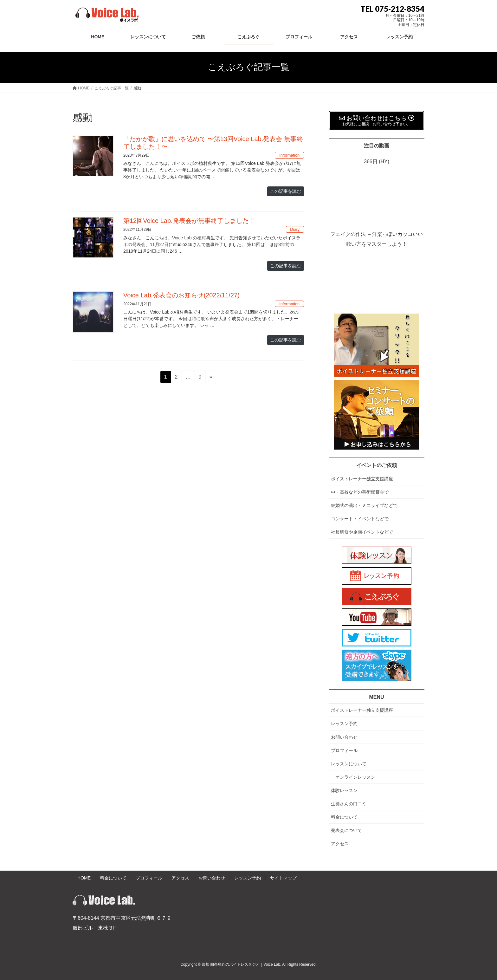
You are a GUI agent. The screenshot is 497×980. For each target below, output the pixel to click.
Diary (295, 229)
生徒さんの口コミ (349, 804)
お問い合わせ (344, 737)
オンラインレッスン (355, 777)
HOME (84, 878)
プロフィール (344, 750)
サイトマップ (283, 878)
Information (289, 155)
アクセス (340, 844)
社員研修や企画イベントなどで (362, 532)
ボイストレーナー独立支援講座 (362, 479)
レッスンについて (349, 764)
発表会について (346, 830)
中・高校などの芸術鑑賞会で (360, 492)
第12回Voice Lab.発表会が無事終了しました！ (189, 221)
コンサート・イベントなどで (360, 519)
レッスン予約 (344, 724)
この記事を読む (286, 191)
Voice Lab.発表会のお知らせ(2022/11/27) (181, 295)
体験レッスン (344, 790)
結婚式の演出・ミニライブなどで (364, 505)
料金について (344, 817)
